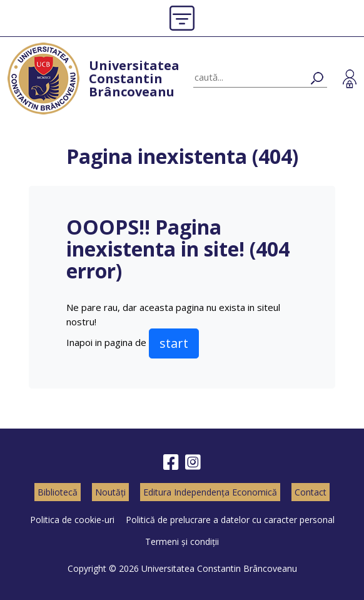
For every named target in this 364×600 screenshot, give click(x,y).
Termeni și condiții (182, 542)
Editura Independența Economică (210, 492)
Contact (311, 492)
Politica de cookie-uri (72, 520)
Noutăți (110, 492)
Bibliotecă (58, 492)
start (174, 343)
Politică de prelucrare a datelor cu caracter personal (230, 520)
